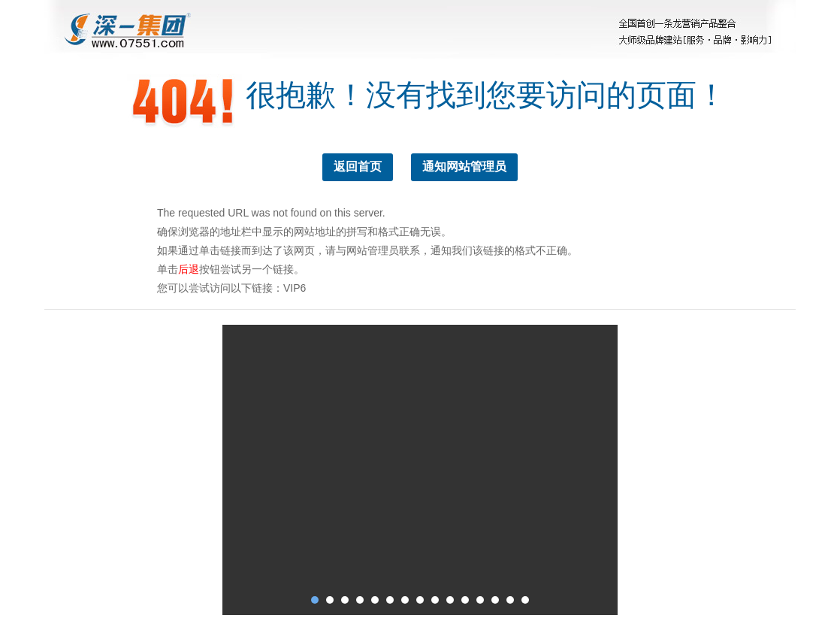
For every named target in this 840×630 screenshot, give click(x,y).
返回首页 (358, 167)
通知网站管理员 (464, 167)
